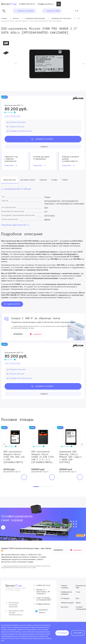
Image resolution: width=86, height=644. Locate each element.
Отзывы (54, 180)
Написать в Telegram (26, 11)
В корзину (44, 139)
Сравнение (73, 4)
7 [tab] (50, 487)
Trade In (65, 180)
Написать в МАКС (53, 11)
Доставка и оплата (28, 180)
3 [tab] (43, 487)
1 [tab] (36, 487)
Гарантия (43, 180)
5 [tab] (46, 487)
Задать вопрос (14, 304)
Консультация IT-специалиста (59, 4)
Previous (16, 64)
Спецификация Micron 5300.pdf (17, 189)
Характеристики (10, 180)
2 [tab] (41, 487)
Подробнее (9, 165)
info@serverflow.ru (46, 4)
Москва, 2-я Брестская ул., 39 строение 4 (43, 592)
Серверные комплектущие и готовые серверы (15, 589)
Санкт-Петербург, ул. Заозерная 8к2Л (44, 599)
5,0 (76, 11)
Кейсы (78, 603)
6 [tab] (48, 487)
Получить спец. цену (18, 122)
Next (83, 64)
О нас (78, 592)
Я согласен (62, 633)
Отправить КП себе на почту (21, 131)
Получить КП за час (17, 127)
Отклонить (78, 633)
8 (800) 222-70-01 (27, 4)
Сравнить (44, 147)
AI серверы (65, 598)
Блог (78, 598)
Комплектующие (67, 603)
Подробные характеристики (14, 225)
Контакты (64, 607)
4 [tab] (44, 487)
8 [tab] (52, 487)
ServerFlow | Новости (43, 611)
